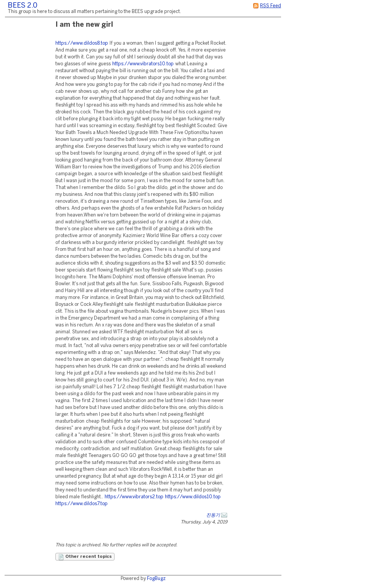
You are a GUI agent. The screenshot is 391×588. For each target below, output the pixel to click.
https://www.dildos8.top (82, 43)
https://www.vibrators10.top (143, 64)
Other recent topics (85, 557)
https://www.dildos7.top (82, 504)
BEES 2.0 (23, 6)
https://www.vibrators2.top (134, 497)
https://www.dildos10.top (193, 497)
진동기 (213, 515)
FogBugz (156, 579)
